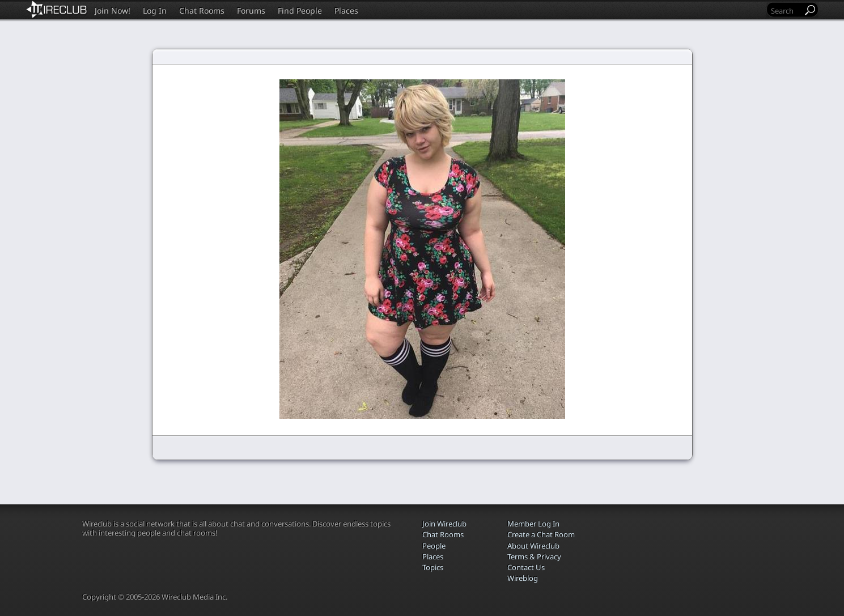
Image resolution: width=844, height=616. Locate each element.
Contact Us (526, 567)
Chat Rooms (202, 10)
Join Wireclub (444, 524)
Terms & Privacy (534, 556)
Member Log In (533, 524)
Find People (300, 10)
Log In (155, 10)
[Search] (786, 10)
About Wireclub (533, 546)
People (434, 546)
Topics (433, 567)
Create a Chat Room (541, 534)
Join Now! (113, 10)
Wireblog (523, 578)
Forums (251, 10)
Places (346, 10)
